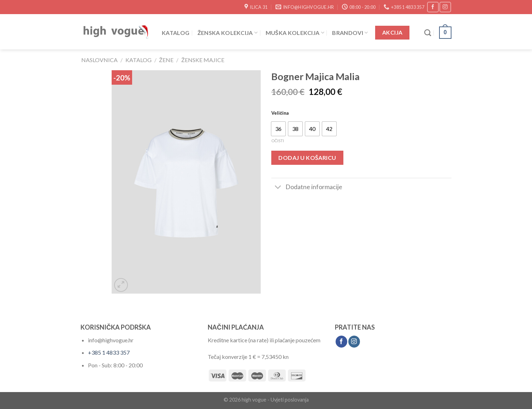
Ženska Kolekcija (228, 33)
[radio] (278, 129)
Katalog (176, 33)
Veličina (280, 113)
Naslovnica (99, 60)
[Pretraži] (428, 33)
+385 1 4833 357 (109, 352)
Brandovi (350, 33)
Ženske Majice (203, 60)
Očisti (278, 141)
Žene (166, 60)
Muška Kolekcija (295, 33)
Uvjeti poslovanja (290, 400)
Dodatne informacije (307, 188)
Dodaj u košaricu (307, 158)
